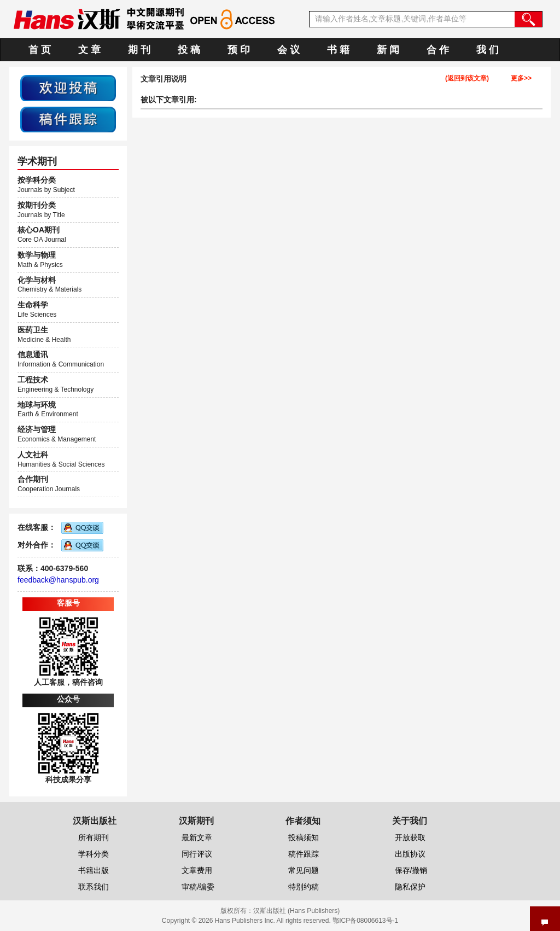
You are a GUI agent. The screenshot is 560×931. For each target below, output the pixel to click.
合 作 (438, 50)
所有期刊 (94, 837)
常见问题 (304, 870)
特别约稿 (304, 887)
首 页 (40, 50)
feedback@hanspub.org (58, 580)
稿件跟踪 (304, 854)
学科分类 (94, 854)
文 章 (89, 50)
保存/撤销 (411, 870)
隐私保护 (410, 887)
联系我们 (94, 887)
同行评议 (197, 854)
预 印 (239, 50)
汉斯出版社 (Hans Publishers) (297, 911)
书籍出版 (94, 870)
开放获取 (410, 837)
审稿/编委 (198, 887)
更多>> (521, 78)
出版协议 (410, 854)
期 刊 (139, 50)
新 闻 (388, 50)
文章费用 (197, 870)
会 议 (288, 50)
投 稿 (189, 50)
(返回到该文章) (467, 78)
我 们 (488, 50)
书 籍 (338, 50)
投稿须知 (304, 837)
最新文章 (197, 837)
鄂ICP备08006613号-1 (365, 921)
